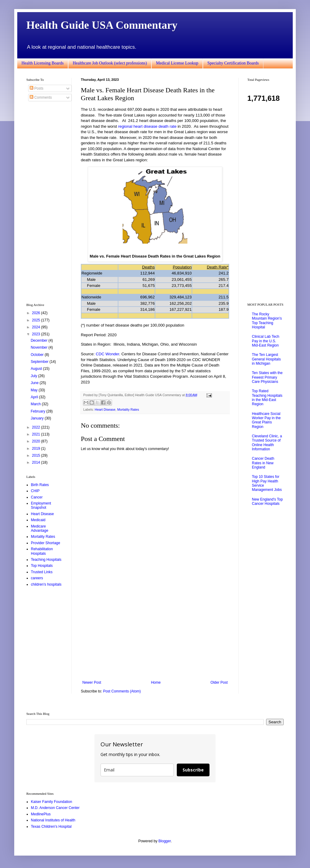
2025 (37, 320)
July (34, 376)
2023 (37, 334)
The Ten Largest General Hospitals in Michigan (266, 359)
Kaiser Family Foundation (51, 802)
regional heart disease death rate (147, 126)
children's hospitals (46, 584)
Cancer (37, 497)
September (40, 362)
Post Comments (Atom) (122, 691)
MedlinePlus (41, 814)
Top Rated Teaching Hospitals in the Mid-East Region (267, 398)
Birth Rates (40, 485)
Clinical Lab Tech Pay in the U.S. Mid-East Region (266, 341)
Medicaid (38, 520)
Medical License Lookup (177, 63)
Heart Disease (105, 409)
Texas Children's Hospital (51, 827)
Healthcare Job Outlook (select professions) (110, 63)
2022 (37, 427)
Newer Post (92, 682)
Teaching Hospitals (46, 560)
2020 (37, 441)
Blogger (165, 841)
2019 (37, 449)
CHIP (35, 491)
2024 (37, 327)
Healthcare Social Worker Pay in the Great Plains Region (266, 420)
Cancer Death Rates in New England (263, 463)
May (35, 390)
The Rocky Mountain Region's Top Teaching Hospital (267, 321)
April (35, 397)
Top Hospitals (42, 566)
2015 (37, 455)
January (38, 418)
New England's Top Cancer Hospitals (267, 501)
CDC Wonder (107, 354)
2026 (37, 313)
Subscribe (193, 770)
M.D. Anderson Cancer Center (55, 808)
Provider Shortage (46, 543)
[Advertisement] (155, 630)
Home (156, 682)
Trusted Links (42, 572)
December (40, 340)
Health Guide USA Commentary (102, 25)
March (36, 404)
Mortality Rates (128, 409)
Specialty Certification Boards (233, 63)
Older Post (219, 682)
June (35, 383)
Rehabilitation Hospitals (42, 551)
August (37, 369)
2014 (37, 462)
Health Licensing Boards (43, 63)
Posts (36, 88)
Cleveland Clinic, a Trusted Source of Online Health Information (267, 443)
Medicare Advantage (40, 528)
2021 (37, 434)
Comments (41, 97)
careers (37, 578)
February (38, 411)
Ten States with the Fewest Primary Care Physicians (267, 377)
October (38, 355)
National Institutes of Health (53, 820)
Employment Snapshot (41, 505)
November (40, 347)
